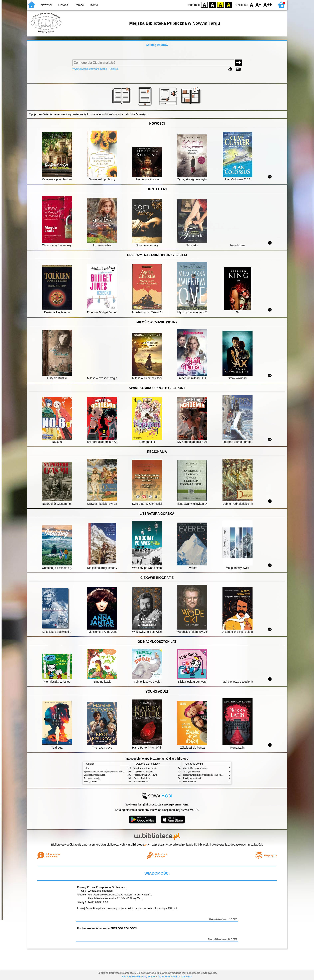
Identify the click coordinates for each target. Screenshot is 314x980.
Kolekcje (114, 69)
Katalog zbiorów (157, 45)
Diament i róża (190, 782)
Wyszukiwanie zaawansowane (90, 69)
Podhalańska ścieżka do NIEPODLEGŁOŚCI (107, 928)
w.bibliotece (138, 845)
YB (221, 5)
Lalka (86, 768)
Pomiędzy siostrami (192, 778)
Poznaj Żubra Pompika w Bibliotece (101, 887)
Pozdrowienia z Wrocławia (145, 775)
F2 (268, 5)
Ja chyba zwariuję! (92, 778)
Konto (94, 5)
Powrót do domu (141, 782)
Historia (63, 5)
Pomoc (79, 5)
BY (229, 5)
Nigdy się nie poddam (143, 772)
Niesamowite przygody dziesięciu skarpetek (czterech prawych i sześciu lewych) (219, 775)
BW (212, 5)
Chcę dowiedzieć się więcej (139, 976)
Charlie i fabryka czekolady (195, 768)
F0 (251, 5)
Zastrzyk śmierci (91, 782)
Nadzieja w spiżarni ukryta (145, 768)
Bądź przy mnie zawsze (95, 775)
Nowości (46, 5)
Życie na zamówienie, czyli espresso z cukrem (105, 772)
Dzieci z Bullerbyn (142, 778)
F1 (258, 5)
